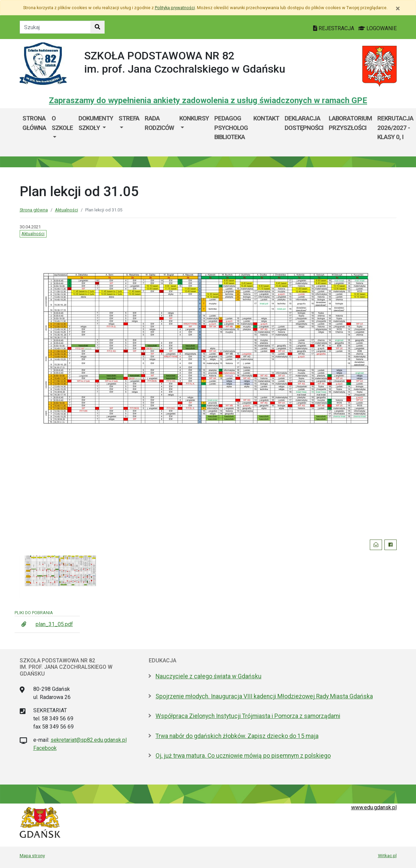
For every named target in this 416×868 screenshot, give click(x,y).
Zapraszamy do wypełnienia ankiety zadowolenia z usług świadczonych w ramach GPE (208, 100)
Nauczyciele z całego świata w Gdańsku (209, 676)
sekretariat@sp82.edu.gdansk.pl (89, 740)
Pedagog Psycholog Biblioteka (231, 128)
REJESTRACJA (334, 28)
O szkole (62, 123)
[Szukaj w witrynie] (97, 27)
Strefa (129, 118)
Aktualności (67, 210)
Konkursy (194, 118)
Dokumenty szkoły (96, 123)
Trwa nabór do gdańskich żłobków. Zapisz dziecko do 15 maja (237, 736)
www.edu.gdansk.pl (374, 807)
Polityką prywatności (175, 8)
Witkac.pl (387, 855)
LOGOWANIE (377, 28)
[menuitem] (62, 132)
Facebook (45, 748)
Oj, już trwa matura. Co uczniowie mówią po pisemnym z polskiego (243, 756)
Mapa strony (32, 855)
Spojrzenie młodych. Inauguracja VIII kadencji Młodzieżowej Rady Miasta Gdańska (264, 696)
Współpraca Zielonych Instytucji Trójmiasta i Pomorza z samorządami (248, 716)
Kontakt (266, 118)
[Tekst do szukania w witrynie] (55, 27)
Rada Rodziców (159, 123)
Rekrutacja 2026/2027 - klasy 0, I (395, 128)
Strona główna (34, 123)
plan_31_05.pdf (54, 624)
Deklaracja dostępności (304, 123)
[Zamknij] (398, 8)
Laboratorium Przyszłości (350, 123)
